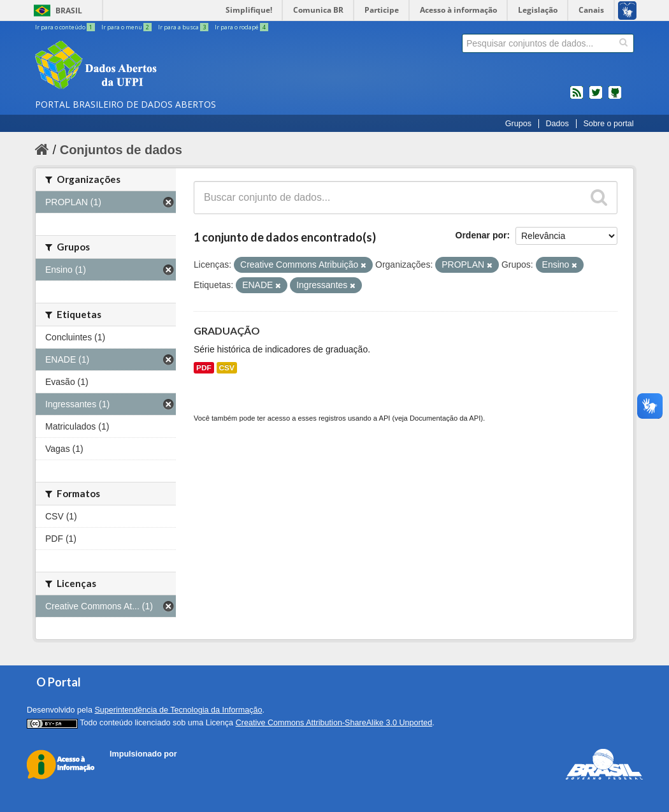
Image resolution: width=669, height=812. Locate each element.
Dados (557, 124)
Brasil (69, 11)
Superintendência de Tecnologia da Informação (178, 710)
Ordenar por (481, 235)
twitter (596, 98)
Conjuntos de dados (121, 150)
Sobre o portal (608, 124)
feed (577, 98)
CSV (227, 368)
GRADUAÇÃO (227, 330)
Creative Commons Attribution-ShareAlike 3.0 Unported (334, 723)
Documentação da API (445, 418)
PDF (204, 368)
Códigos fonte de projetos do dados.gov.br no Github (615, 98)
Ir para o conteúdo (66, 27)
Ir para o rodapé (241, 27)
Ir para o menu (127, 27)
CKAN (131, 768)
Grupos (518, 124)
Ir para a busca (184, 27)
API (384, 418)
